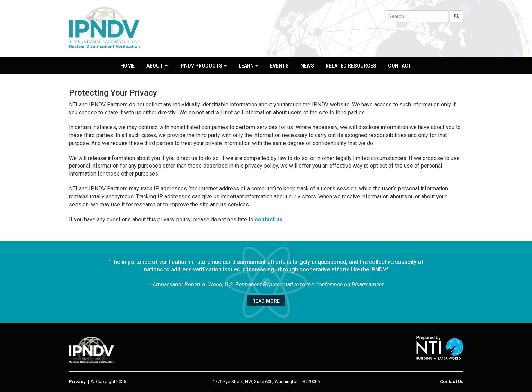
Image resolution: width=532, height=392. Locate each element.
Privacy (77, 381)
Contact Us (452, 381)
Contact (400, 66)
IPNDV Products (203, 66)
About (157, 66)
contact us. (269, 219)
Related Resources (351, 66)
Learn (248, 66)
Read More (266, 301)
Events (279, 66)
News (307, 66)
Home (128, 66)
